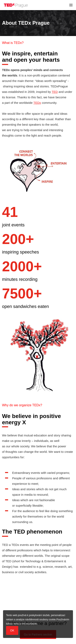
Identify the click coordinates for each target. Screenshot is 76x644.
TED (55, 92)
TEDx (37, 103)
